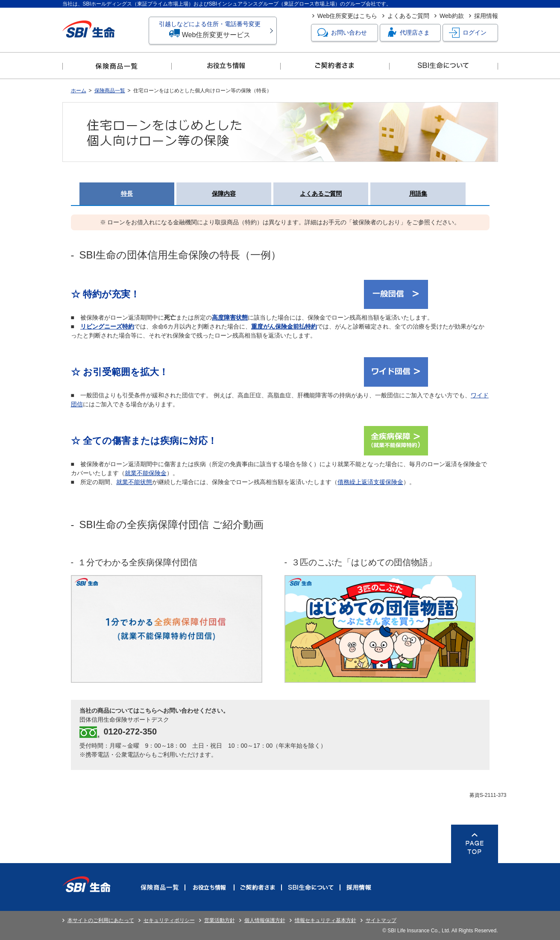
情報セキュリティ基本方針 (325, 920)
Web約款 (452, 16)
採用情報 (486, 16)
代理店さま (408, 33)
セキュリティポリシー (169, 920)
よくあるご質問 (408, 16)
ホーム (79, 91)
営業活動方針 (220, 920)
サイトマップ (381, 920)
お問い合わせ (342, 33)
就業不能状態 (134, 482)
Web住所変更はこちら (347, 16)
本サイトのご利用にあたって (101, 920)
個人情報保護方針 (265, 920)
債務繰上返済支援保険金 (370, 482)
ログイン (468, 33)
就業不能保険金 (146, 473)
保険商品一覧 (110, 91)
